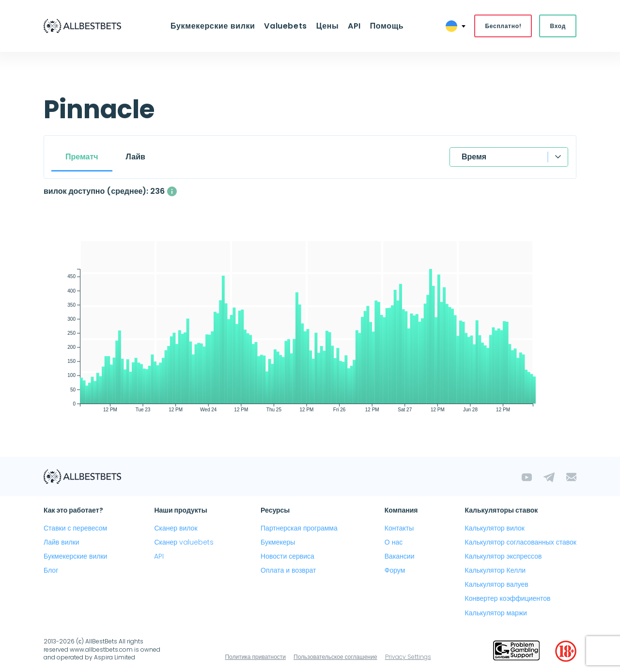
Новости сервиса (287, 556)
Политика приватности (255, 657)
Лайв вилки (62, 542)
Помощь (386, 26)
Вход (558, 26)
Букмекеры (278, 542)
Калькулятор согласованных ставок (521, 542)
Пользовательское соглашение (335, 657)
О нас (394, 542)
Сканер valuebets (184, 542)
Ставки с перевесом (75, 528)
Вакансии (400, 556)
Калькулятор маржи (496, 613)
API (354, 26)
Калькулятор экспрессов (504, 556)
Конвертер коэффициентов (508, 599)
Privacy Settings (408, 657)
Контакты (399, 528)
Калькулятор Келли (496, 570)
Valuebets (286, 26)
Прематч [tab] (82, 157)
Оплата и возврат (288, 570)
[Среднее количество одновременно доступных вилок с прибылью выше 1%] (172, 191)
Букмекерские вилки (213, 26)
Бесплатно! (503, 26)
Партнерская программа (299, 528)
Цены (328, 26)
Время (474, 157)
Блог (51, 570)
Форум (395, 570)
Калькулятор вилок (495, 528)
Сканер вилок (176, 528)
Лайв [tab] (136, 157)
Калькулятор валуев (497, 585)
